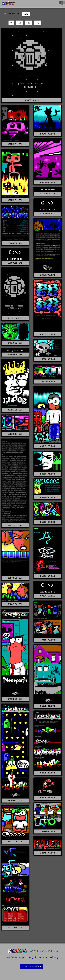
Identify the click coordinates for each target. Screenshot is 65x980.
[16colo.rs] (8, 4)
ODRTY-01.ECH (15, 578)
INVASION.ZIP (15, 355)
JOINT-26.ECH (15, 410)
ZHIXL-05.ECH (48, 831)
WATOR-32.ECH (15, 801)
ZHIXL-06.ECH (15, 842)
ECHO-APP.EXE (48, 214)
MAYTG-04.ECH (48, 474)
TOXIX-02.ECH (48, 640)
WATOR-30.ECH (15, 699)
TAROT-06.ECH (15, 604)
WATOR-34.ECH (48, 798)
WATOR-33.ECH (48, 773)
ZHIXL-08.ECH (15, 928)
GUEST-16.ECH (48, 334)
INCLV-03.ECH (48, 359)
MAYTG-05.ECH (48, 497)
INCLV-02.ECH (15, 343)
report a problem (31, 966)
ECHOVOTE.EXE (15, 263)
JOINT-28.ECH (48, 446)
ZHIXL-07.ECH (48, 853)
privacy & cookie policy (40, 958)
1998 (5, 13)
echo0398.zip (31, 100)
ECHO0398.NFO (48, 275)
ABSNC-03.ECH (48, 182)
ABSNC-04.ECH (15, 200)
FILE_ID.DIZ (15, 318)
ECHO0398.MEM (15, 243)
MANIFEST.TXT (15, 525)
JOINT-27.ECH (48, 382)
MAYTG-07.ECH (48, 576)
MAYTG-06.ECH (48, 522)
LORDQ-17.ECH (15, 434)
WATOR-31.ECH (48, 706)
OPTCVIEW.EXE (48, 596)
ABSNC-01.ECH (15, 144)
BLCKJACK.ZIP (48, 194)
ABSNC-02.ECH (48, 134)
